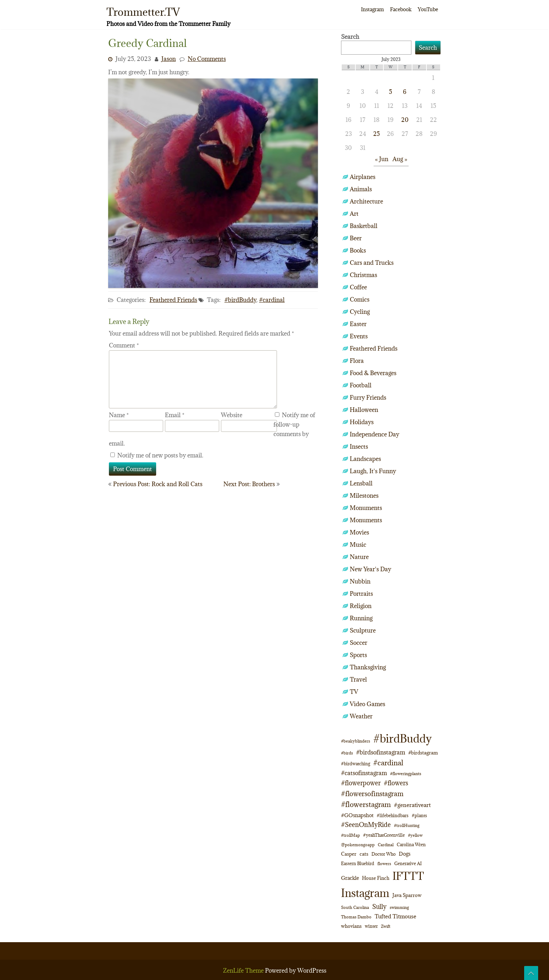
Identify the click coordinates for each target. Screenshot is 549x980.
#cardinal (272, 300)
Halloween (364, 410)
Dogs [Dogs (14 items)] (405, 854)
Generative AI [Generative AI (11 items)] (408, 864)
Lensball (361, 483)
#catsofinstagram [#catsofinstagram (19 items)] (364, 773)
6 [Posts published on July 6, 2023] (405, 92)
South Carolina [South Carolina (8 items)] (355, 907)
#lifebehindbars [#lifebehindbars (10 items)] (393, 815)
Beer (356, 238)
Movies (359, 532)
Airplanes (363, 177)
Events (359, 336)
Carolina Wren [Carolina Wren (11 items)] (411, 845)
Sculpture (363, 630)
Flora (357, 361)
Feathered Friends (173, 300)
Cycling (360, 312)
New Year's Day (370, 569)
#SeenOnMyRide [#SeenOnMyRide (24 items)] (366, 825)
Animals (361, 189)
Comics (360, 299)
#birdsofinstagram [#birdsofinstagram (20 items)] (381, 752)
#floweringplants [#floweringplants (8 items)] (406, 774)
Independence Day (374, 434)
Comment (124, 345)
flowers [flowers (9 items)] (384, 864)
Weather (361, 716)
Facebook (401, 9)
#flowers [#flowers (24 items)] (396, 783)
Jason (169, 59)
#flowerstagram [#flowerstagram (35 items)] (366, 805)
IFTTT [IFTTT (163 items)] (408, 876)
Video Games (367, 704)
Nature (359, 557)
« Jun (382, 159)
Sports (358, 655)
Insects (359, 447)
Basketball (364, 226)
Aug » (400, 159)
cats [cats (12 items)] (364, 854)
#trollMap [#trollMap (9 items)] (350, 835)
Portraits (361, 594)
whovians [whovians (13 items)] (351, 926)
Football (361, 385)
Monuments (366, 508)
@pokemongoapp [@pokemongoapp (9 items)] (358, 845)
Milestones (364, 496)
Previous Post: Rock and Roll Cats (158, 484)
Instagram (372, 9)
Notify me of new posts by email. (160, 455)
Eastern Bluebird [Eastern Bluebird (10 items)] (358, 863)
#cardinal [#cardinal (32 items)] (388, 763)
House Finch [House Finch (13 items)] (376, 878)
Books (358, 250)
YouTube (428, 9)
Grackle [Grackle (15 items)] (350, 878)
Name (119, 415)
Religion (361, 606)
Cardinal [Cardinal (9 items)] (386, 845)
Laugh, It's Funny (373, 471)
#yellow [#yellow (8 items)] (415, 835)
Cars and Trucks (372, 263)
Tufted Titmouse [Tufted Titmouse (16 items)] (395, 916)
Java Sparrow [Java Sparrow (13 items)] (407, 895)
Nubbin (360, 581)
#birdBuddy (240, 300)
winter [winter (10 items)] (371, 926)
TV (354, 692)
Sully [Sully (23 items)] (379, 907)
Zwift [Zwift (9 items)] (386, 926)
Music (358, 545)
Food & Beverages (373, 373)
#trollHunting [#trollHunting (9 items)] (407, 825)
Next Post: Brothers (249, 484)
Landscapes (365, 459)
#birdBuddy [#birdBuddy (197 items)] (402, 739)
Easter (358, 324)
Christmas (363, 275)
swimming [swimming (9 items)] (399, 907)
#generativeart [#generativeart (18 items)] (412, 805)
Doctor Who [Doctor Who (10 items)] (384, 854)
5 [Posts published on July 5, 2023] (391, 92)
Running (361, 618)
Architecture (366, 201)
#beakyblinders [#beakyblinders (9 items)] (356, 741)
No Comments (207, 59)
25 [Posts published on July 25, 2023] (377, 134)
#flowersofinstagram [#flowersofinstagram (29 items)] (372, 794)
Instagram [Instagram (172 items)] (365, 893)
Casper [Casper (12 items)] (349, 854)
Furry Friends (368, 398)
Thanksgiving (368, 667)
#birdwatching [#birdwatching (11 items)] (356, 764)
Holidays (362, 422)
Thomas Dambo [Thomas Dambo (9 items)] (356, 917)
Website (232, 415)
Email (175, 415)
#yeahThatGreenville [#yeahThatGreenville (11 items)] (384, 835)
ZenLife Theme (244, 971)
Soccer (359, 643)
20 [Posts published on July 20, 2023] (405, 120)
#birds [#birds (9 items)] (347, 753)
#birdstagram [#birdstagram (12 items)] (423, 753)
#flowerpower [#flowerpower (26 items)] (361, 783)
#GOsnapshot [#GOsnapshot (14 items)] (357, 815)
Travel (358, 679)
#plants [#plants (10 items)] (419, 815)
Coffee (358, 287)
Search (350, 37)
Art (354, 214)
